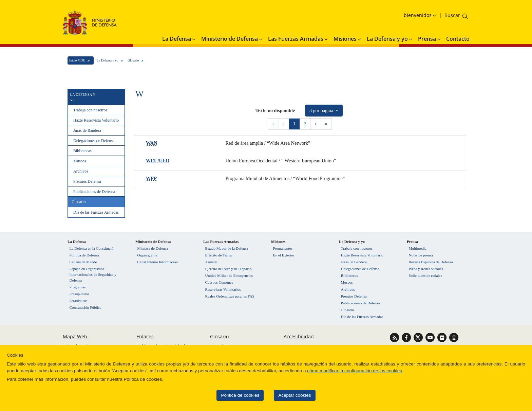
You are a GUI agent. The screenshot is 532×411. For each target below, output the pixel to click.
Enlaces (145, 336)
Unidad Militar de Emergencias (229, 275)
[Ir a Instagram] (454, 337)
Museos (80, 161)
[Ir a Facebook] (407, 337)
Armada (211, 262)
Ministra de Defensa (153, 248)
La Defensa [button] (179, 39)
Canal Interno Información (158, 262)
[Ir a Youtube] (431, 337)
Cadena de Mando (83, 262)
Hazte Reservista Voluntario (96, 120)
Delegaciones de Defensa (94, 141)
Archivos (81, 171)
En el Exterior (284, 255)
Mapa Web (75, 336)
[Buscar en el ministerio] (452, 15)
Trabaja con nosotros (90, 110)
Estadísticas (79, 301)
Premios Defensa (87, 181)
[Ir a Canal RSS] (395, 337)
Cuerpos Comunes (219, 282)
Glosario (133, 60)
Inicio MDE (77, 60)
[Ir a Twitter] (419, 337)
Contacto (458, 39)
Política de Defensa (84, 255)
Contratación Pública (85, 307)
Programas (78, 287)
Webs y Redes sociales (426, 269)
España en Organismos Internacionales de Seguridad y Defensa (93, 274)
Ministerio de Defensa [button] (232, 39)
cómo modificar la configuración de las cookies (339, 371)
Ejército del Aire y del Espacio (229, 269)
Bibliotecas (82, 151)
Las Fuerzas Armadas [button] (298, 39)
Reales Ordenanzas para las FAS (230, 296)
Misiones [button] (348, 39)
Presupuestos (79, 294)
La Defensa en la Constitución (92, 248)
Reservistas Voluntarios (223, 289)
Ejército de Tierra (218, 255)
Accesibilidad (299, 336)
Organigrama (147, 255)
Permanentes (283, 248)
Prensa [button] (430, 39)
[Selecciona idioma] (421, 15)
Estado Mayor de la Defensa (227, 248)
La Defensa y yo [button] (390, 39)
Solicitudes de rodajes (425, 275)
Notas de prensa (421, 255)
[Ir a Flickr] (443, 337)
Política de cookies (225, 395)
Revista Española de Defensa (431, 262)
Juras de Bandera (87, 130)
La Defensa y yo (107, 60)
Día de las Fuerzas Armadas (96, 212)
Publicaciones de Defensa (94, 192)
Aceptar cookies (279, 395)
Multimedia (418, 248)
